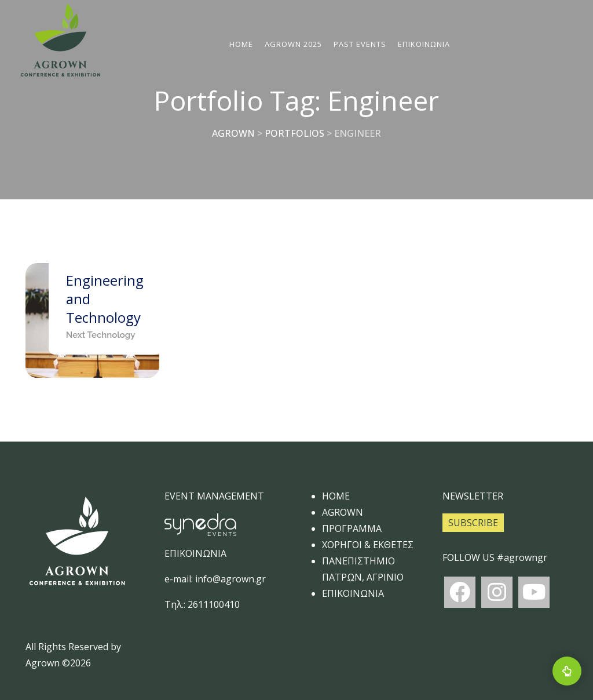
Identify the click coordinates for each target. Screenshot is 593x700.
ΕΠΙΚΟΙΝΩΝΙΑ (424, 44)
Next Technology (101, 335)
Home (242, 44)
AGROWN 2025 (294, 44)
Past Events (360, 44)
